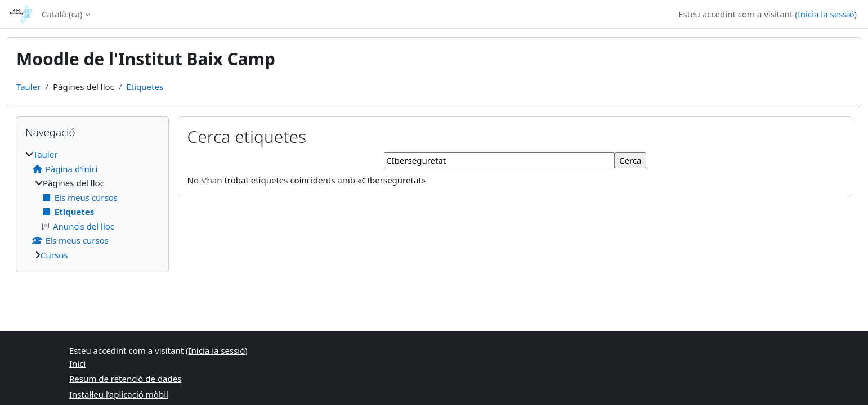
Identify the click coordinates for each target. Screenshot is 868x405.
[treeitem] (92, 204)
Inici (77, 363)
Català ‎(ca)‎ (62, 14)
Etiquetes (145, 87)
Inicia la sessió (826, 14)
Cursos (54, 255)
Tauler (28, 87)
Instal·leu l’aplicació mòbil (119, 394)
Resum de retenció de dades (125, 379)
